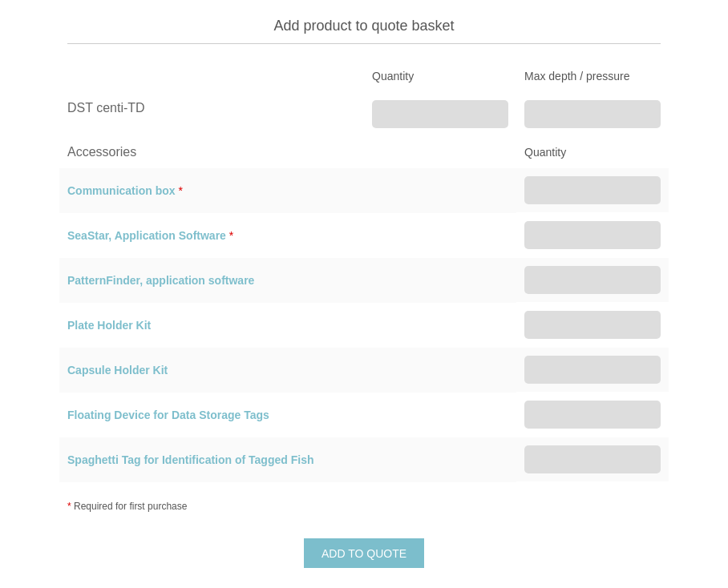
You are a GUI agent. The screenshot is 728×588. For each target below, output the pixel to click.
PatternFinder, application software (161, 280)
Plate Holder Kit (109, 325)
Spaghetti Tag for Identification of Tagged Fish (190, 460)
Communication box (121, 191)
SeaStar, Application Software (147, 236)
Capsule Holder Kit (117, 370)
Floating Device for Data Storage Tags (168, 415)
